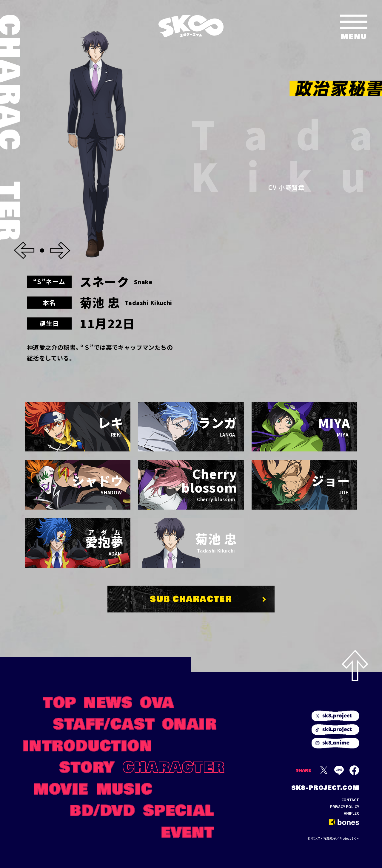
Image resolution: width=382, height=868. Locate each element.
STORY (87, 766)
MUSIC (124, 788)
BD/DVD (103, 810)
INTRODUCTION (88, 745)
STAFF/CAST (104, 723)
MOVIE (61, 788)
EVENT (188, 831)
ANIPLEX (351, 813)
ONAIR (189, 723)
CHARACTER (174, 766)
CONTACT (350, 800)
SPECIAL (179, 810)
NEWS (108, 702)
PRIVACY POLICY (345, 807)
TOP (60, 702)
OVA (157, 702)
